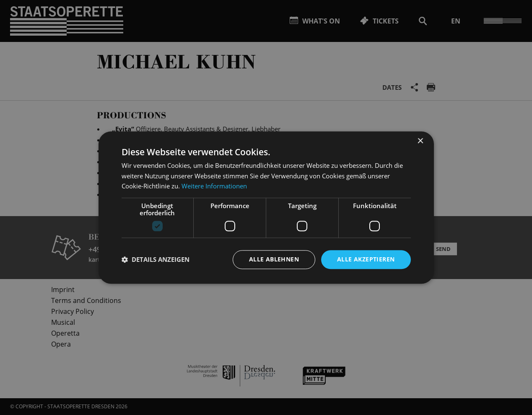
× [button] (420, 141)
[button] (156, 260)
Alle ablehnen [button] (274, 259)
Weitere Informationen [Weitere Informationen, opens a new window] (214, 186)
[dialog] (266, 207)
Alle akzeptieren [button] (366, 259)
